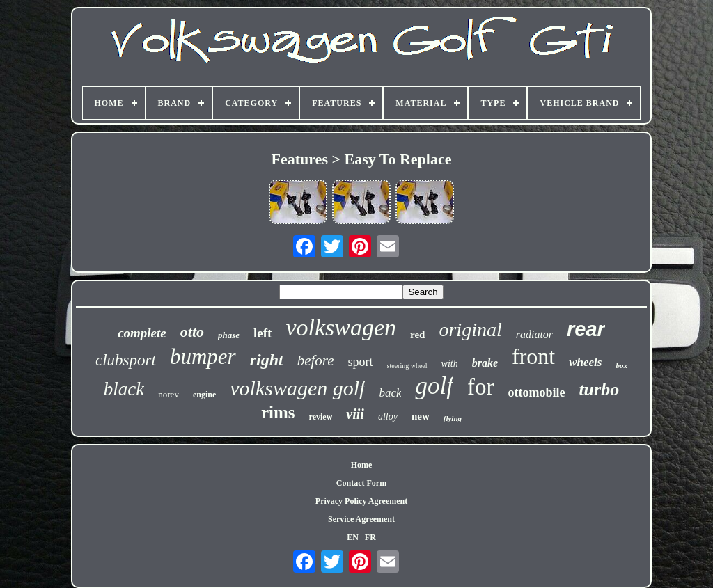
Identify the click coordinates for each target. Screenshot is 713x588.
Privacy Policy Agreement (361, 501)
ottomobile (536, 392)
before (316, 360)
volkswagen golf (297, 388)
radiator (534, 334)
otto (192, 332)
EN (353, 537)
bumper (203, 357)
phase (229, 335)
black (124, 389)
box (621, 365)
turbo (599, 389)
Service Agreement (361, 519)
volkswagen (341, 327)
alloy (388, 416)
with (450, 364)
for (480, 387)
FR (370, 537)
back (390, 393)
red (417, 335)
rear (586, 329)
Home (362, 465)
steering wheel (407, 366)
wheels (585, 362)
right (267, 360)
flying (453, 418)
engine (204, 395)
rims (278, 412)
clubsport (126, 360)
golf (434, 386)
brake (485, 363)
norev (169, 394)
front (533, 356)
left (263, 333)
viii (355, 414)
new (421, 416)
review (321, 417)
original (470, 329)
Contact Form (361, 483)
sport (361, 362)
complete (142, 333)
